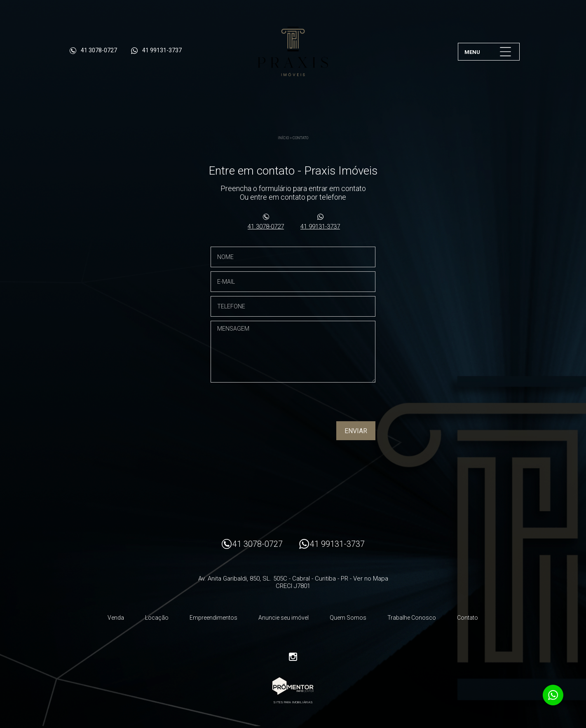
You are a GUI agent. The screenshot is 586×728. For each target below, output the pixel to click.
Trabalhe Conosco (412, 618)
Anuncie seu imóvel (284, 618)
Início (283, 138)
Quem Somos (348, 618)
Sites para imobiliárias (293, 702)
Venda (116, 618)
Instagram (293, 657)
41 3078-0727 (266, 226)
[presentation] (323, 405)
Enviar (356, 431)
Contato (300, 138)
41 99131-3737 (320, 226)
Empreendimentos (213, 618)
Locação (157, 618)
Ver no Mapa (371, 579)
